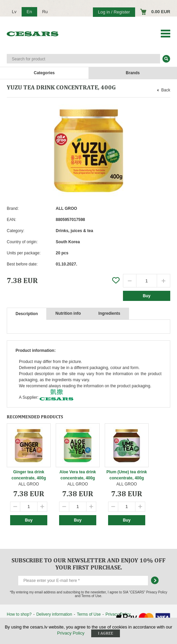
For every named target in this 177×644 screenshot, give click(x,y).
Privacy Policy (71, 633)
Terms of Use (89, 614)
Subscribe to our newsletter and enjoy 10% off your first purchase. (88, 564)
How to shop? (19, 614)
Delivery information (54, 614)
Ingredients (109, 313)
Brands (133, 73)
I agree (106, 633)
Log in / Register (114, 12)
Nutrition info (68, 313)
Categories (44, 73)
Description (27, 314)
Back (166, 90)
